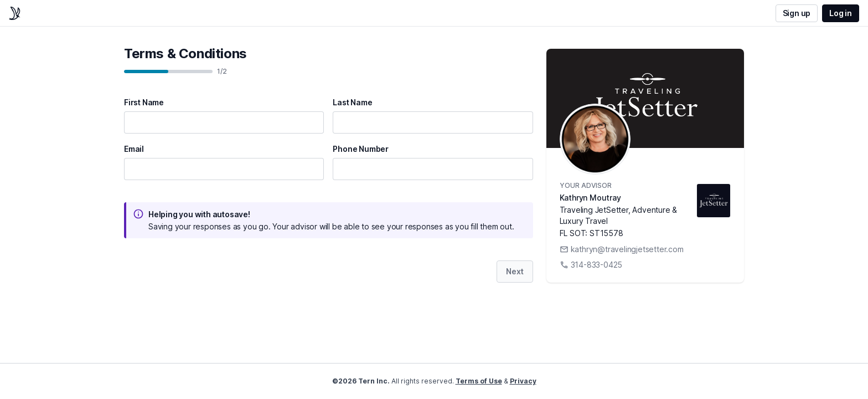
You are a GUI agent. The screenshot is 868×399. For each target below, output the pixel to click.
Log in (841, 13)
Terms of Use (479, 381)
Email (134, 149)
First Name (144, 103)
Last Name (352, 103)
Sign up (797, 13)
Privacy (523, 381)
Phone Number (361, 149)
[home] (15, 13)
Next (515, 271)
